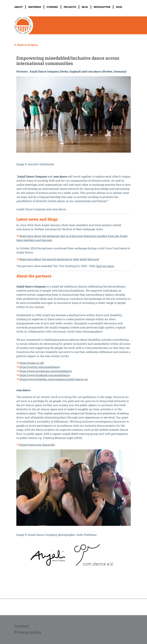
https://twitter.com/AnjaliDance (40, 367)
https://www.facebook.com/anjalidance (45, 375)
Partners (35, 7)
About (18, 7)
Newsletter (102, 7)
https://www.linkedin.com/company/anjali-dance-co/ (54, 379)
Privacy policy (28, 632)
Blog (85, 7)
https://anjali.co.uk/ (32, 363)
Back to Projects (26, 45)
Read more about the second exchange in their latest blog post (59, 259)
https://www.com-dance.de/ (37, 445)
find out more (105, 266)
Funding (52, 7)
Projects (70, 7)
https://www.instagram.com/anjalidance (46, 371)
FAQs (119, 7)
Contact (21, 626)
